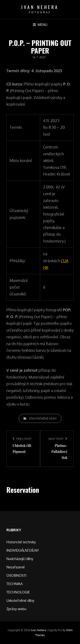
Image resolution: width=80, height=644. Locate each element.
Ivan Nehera (40, 7)
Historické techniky (21, 542)
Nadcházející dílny (20, 559)
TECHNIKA (15, 584)
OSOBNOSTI (16, 575)
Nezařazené (16, 567)
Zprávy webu (16, 609)
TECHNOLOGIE (18, 592)
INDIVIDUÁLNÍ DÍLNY (23, 550)
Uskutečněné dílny (43, 418)
